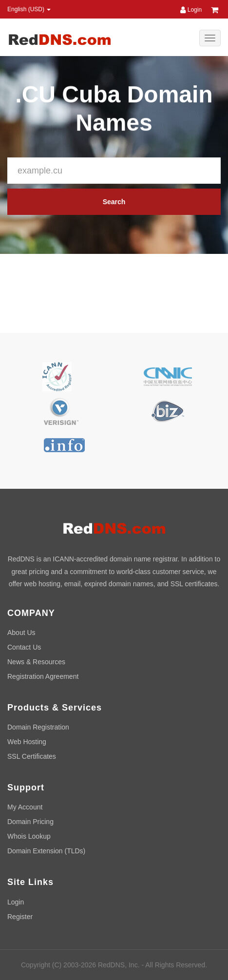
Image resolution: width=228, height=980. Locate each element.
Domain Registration (38, 727)
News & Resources (36, 662)
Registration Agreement (43, 676)
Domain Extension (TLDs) (46, 851)
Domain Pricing (30, 822)
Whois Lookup (29, 836)
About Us (21, 633)
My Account (25, 807)
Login (191, 10)
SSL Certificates (32, 756)
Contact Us (24, 647)
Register (20, 917)
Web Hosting (27, 742)
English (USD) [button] (29, 9)
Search (114, 202)
